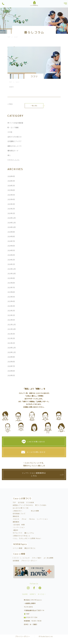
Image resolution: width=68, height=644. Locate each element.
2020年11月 (12, 352)
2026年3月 (11, 181)
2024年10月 (12, 227)
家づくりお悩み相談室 (15, 123)
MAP (27, 614)
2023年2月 (11, 311)
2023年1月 (11, 315)
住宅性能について (19, 514)
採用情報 (16, 561)
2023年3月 (11, 306)
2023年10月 (12, 273)
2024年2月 (11, 260)
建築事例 (16, 522)
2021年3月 (11, 334)
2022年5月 (11, 320)
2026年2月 (11, 186)
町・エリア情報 (13, 127)
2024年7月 (11, 241)
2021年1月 (11, 343)
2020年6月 (11, 371)
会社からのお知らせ (15, 137)
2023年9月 (11, 278)
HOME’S (33, 594)
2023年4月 (11, 301)
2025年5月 (11, 195)
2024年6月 (11, 246)
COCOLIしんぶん (13, 160)
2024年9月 (11, 232)
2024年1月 (11, 264)
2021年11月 (12, 324)
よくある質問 (48, 558)
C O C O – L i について (21, 558)
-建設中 (16, 530)
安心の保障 (35, 511)
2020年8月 (11, 362)
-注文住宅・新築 (19, 525)
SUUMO (25, 594)
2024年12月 (12, 218)
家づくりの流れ (41, 505)
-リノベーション (19, 527)
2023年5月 (11, 297)
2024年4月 (11, 255)
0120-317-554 (31, 617)
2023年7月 (11, 287)
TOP (14, 502)
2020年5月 (11, 375)
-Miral (24, 519)
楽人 (9, 155)
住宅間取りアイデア (14, 141)
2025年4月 (11, 199)
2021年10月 (12, 329)
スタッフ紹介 (37, 558)
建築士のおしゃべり (15, 146)
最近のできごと (30, 548)
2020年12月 (12, 348)
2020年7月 (11, 366)
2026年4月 (11, 176)
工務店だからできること (22, 536)
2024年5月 (11, 250)
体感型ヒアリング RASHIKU (23, 505)
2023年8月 (11, 283)
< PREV (10, 104)
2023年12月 (12, 269)
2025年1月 (11, 213)
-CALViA (16, 519)
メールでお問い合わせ (36, 452)
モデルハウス (17, 533)
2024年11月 (12, 223)
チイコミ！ (42, 594)
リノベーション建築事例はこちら (34, 474)
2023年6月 (11, 292)
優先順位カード (13, 151)
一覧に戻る (34, 106)
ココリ (11, 87)
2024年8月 (11, 236)
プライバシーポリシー (29, 561)
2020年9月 (11, 357)
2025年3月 (11, 204)
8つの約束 (30, 502)
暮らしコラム (29, 533)
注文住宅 (21, 502)
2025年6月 (11, 190)
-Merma (32, 519)
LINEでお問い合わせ (36, 442)
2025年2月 (11, 209)
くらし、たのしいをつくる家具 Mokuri (27, 538)
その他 (10, 132)
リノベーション (42, 519)
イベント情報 (17, 548)
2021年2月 (11, 338)
